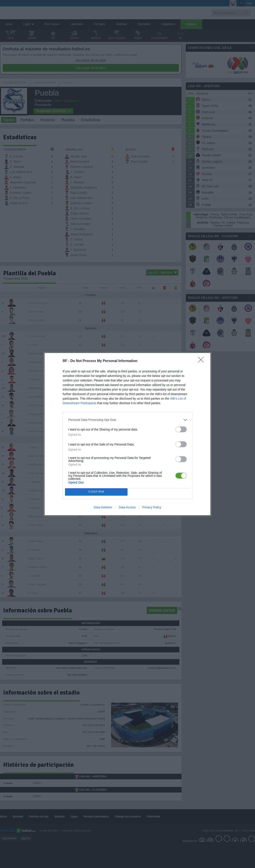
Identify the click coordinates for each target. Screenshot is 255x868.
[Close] (202, 361)
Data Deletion (103, 507)
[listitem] (127, 420)
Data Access (127, 507)
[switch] (181, 429)
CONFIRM (96, 492)
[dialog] (127, 434)
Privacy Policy (152, 507)
